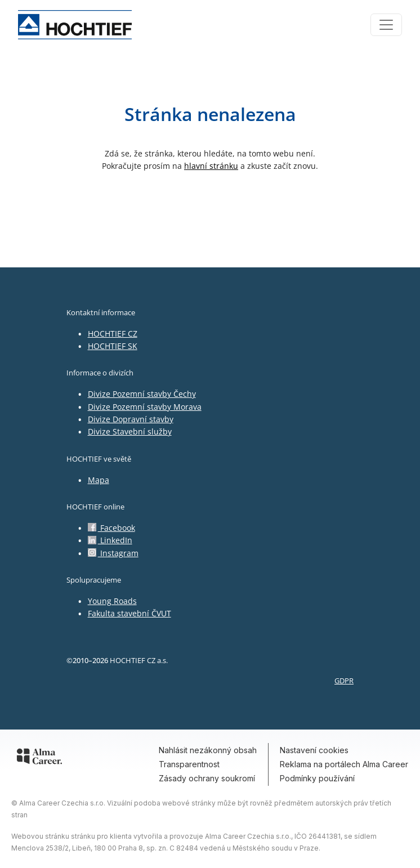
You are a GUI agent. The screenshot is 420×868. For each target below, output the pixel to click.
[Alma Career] (39, 758)
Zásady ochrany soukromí (207, 778)
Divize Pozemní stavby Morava (145, 407)
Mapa (99, 480)
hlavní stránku (211, 166)
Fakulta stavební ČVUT (129, 613)
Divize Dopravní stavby (131, 419)
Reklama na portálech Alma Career (344, 764)
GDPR (344, 681)
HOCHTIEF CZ (113, 334)
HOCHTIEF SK (113, 346)
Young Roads (112, 601)
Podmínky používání (317, 778)
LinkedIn (110, 540)
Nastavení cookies (314, 750)
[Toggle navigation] (386, 25)
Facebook (111, 528)
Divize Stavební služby (130, 431)
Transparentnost (189, 764)
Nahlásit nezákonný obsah (208, 750)
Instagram (113, 553)
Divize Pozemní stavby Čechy (142, 394)
